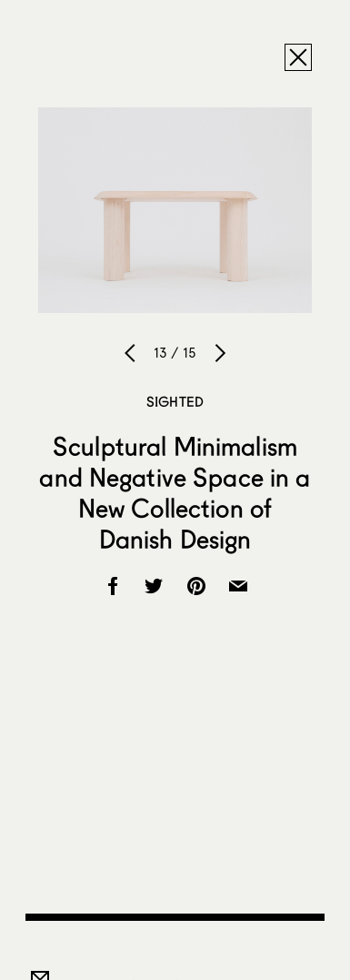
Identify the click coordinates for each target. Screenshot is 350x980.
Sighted (175, 401)
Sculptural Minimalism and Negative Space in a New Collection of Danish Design (175, 492)
